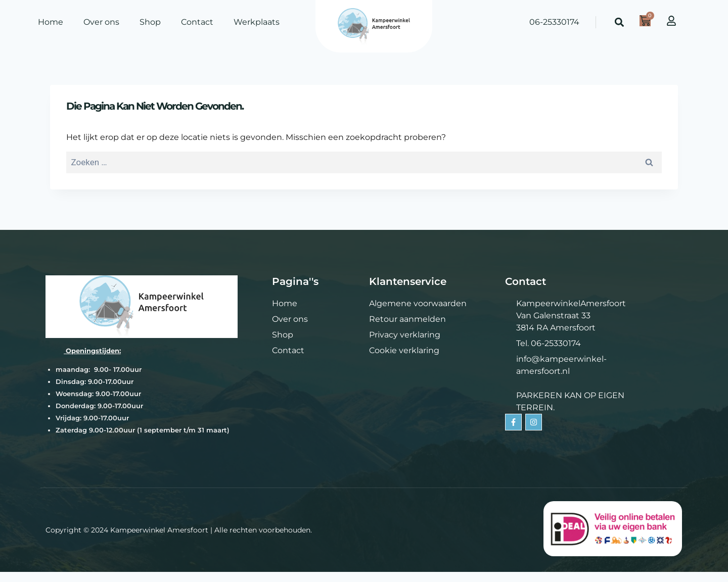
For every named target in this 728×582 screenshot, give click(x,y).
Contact (197, 22)
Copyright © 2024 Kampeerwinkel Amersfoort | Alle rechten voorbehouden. (179, 530)
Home (51, 22)
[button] (620, 22)
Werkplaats (257, 22)
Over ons (101, 22)
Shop (150, 22)
